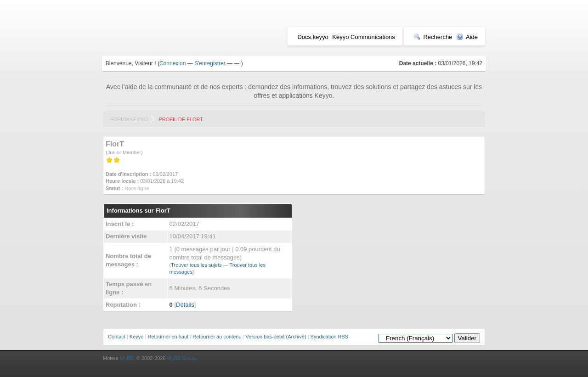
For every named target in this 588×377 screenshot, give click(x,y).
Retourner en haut (168, 337)
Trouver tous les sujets (196, 265)
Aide (467, 37)
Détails (185, 305)
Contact (117, 337)
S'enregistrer (210, 63)
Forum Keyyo (129, 119)
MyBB (127, 358)
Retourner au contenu (217, 337)
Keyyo (137, 337)
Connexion (172, 63)
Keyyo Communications (364, 37)
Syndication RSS (330, 337)
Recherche (433, 37)
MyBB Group (182, 358)
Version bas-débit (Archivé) (276, 337)
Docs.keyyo (313, 37)
